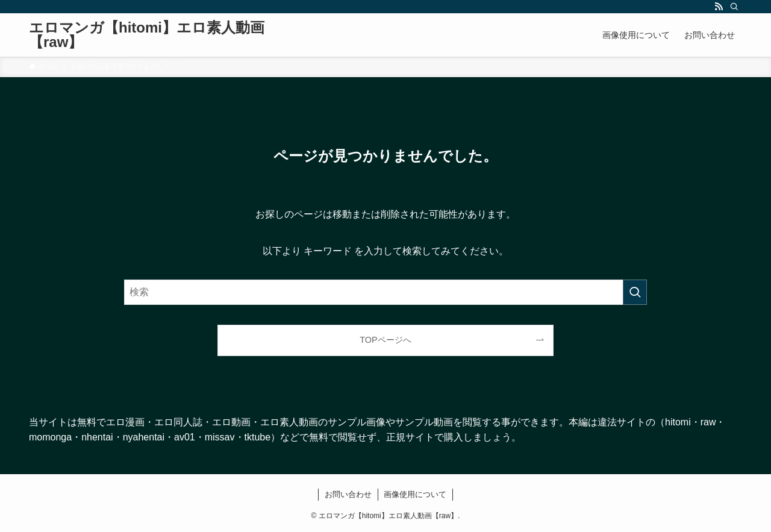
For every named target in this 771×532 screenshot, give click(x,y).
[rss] (719, 7)
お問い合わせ (348, 494)
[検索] (734, 7)
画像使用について (415, 494)
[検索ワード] (385, 292)
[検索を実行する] (635, 292)
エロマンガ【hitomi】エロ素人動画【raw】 (147, 35)
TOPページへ (385, 340)
